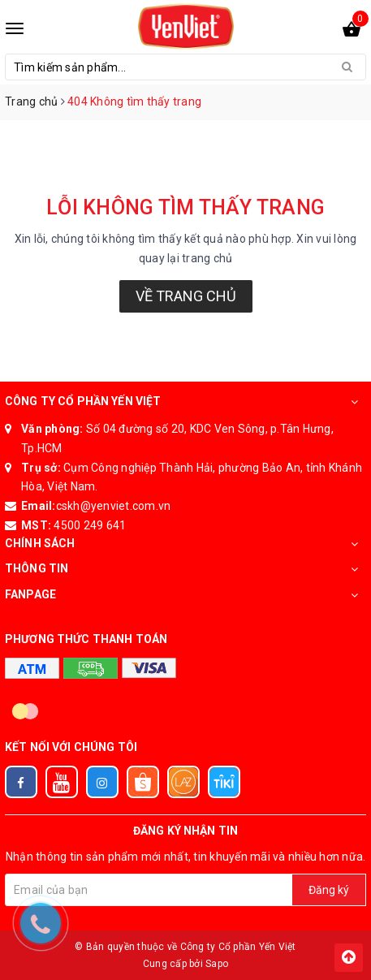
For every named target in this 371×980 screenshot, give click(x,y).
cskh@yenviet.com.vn (114, 506)
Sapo (217, 964)
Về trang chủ (186, 296)
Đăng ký (329, 890)
